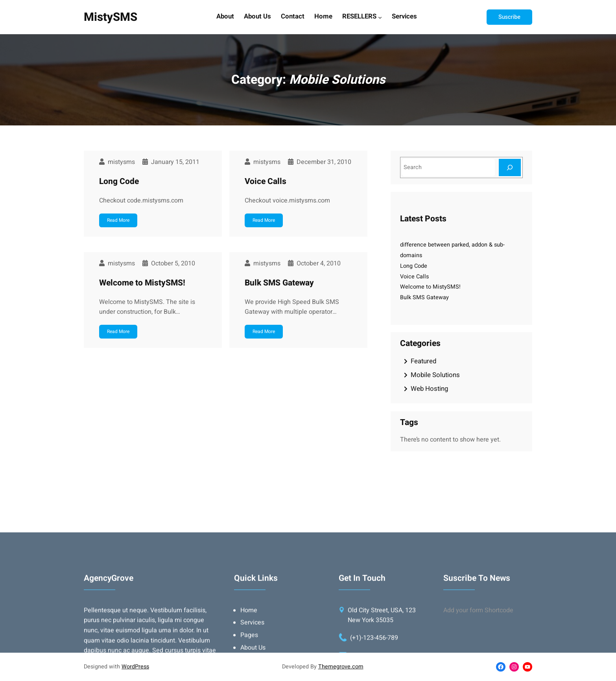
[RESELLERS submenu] (380, 17)
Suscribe (509, 17)
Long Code (119, 181)
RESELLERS (359, 17)
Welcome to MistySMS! (142, 283)
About (225, 17)
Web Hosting (429, 389)
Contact (293, 17)
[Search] (510, 167)
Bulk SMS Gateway (279, 283)
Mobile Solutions (435, 375)
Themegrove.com (341, 667)
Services (404, 17)
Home (323, 17)
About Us (257, 17)
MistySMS (111, 17)
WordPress (135, 667)
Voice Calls (266, 181)
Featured (423, 361)
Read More (118, 220)
